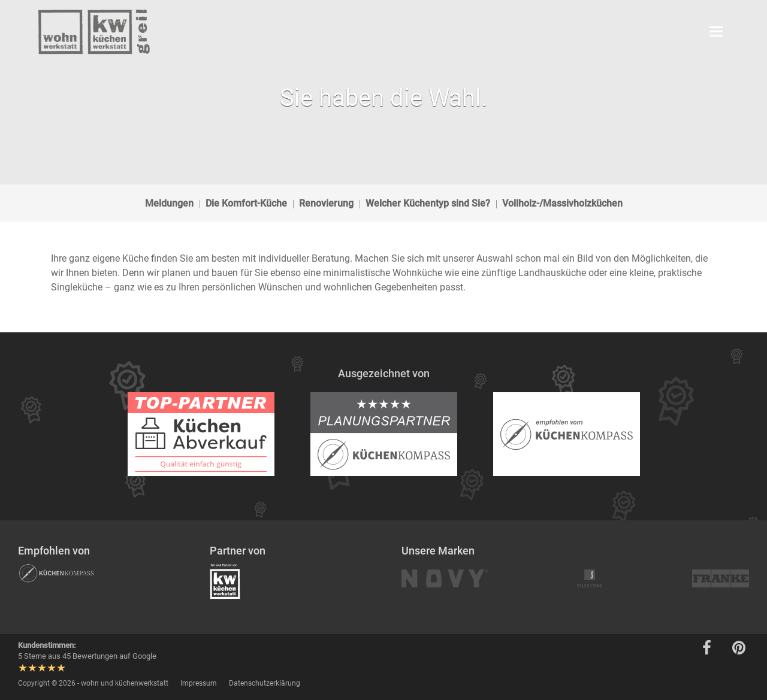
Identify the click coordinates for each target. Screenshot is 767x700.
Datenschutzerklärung (265, 683)
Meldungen (169, 203)
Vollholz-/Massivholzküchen (562, 203)
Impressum (199, 683)
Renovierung (326, 203)
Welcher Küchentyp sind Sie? (428, 203)
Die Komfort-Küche (246, 203)
